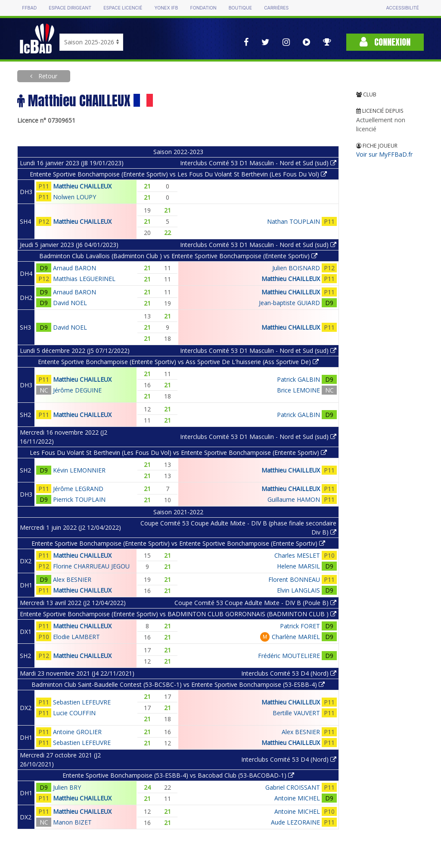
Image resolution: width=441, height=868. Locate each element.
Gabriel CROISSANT (293, 787)
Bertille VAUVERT (296, 713)
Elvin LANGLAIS (298, 590)
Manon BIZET (72, 822)
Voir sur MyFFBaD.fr (384, 154)
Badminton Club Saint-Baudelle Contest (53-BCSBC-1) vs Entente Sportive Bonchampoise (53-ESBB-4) (178, 684)
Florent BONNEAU (294, 579)
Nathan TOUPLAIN (293, 221)
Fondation (203, 8)
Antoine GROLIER (77, 732)
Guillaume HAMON (294, 499)
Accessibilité (402, 8)
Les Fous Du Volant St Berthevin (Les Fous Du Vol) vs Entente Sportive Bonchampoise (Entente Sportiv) (178, 453)
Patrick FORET (300, 626)
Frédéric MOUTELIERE (289, 656)
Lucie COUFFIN (74, 713)
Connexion (385, 42)
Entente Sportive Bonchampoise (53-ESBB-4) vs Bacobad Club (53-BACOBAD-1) (178, 775)
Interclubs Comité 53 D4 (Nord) (289, 673)
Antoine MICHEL (297, 798)
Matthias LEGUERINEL (84, 279)
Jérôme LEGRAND (78, 489)
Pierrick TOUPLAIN (79, 499)
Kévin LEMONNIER (79, 470)
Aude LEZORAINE (295, 822)
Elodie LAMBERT (76, 637)
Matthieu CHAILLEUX (82, 186)
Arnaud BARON (75, 268)
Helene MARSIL (298, 566)
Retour (47, 76)
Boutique (240, 8)
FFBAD (29, 8)
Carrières (276, 8)
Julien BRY (67, 787)
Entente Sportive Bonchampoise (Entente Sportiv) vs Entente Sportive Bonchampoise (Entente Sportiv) (178, 543)
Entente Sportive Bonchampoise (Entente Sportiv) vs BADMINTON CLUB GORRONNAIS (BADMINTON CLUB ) (178, 614)
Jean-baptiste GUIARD (289, 303)
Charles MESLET (297, 555)
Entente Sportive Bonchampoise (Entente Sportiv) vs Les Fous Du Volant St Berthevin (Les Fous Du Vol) (178, 174)
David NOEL (70, 303)
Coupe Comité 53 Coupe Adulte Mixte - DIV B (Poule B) (255, 603)
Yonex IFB (166, 8)
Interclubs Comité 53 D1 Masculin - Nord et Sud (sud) (258, 163)
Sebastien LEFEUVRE (82, 702)
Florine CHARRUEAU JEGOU (91, 566)
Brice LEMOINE (298, 390)
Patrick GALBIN (298, 379)
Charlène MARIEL (296, 637)
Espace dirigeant (70, 8)
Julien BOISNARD (296, 268)
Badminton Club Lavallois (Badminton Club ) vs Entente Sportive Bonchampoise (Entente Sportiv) (178, 256)
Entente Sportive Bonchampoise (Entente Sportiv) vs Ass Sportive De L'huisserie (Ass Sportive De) (178, 362)
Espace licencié (123, 8)
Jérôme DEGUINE (77, 390)
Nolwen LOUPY (75, 197)
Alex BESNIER (72, 579)
